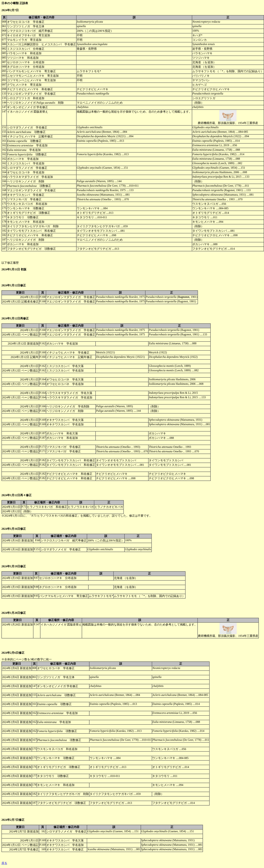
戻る (4, 863)
